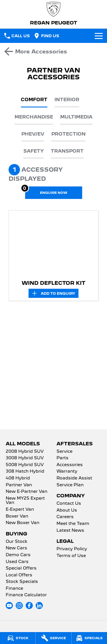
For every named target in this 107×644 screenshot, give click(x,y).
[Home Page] (53, 9)
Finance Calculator (26, 595)
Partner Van (19, 485)
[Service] (53, 638)
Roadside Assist (74, 478)
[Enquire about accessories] (54, 193)
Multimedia (76, 117)
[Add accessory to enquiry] (53, 293)
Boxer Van (17, 516)
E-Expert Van (20, 510)
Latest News (70, 531)
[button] (53, 244)
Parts (62, 458)
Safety (34, 151)
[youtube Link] (9, 605)
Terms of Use (71, 556)
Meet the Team (73, 524)
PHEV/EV (33, 134)
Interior (67, 100)
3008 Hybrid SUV (25, 458)
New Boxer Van (23, 523)
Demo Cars (18, 555)
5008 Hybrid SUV (25, 465)
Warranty (67, 471)
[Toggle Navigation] (99, 36)
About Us (67, 510)
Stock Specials (22, 582)
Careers (65, 517)
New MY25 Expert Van (25, 501)
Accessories (70, 465)
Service (64, 452)
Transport (67, 151)
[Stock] (18, 638)
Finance (14, 589)
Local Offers (19, 575)
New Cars (16, 548)
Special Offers (21, 568)
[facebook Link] (29, 605)
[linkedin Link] (39, 605)
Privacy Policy (72, 549)
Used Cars (17, 562)
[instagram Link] (19, 605)
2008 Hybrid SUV (25, 452)
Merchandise (34, 117)
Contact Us (69, 504)
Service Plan (70, 485)
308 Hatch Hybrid (25, 471)
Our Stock (17, 542)
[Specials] (89, 638)
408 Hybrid (18, 478)
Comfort (34, 100)
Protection (68, 134)
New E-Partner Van (27, 492)
